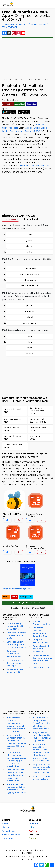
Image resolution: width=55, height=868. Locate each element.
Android (32, 838)
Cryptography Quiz (42, 667)
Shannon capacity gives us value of (41, 778)
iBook (6, 597)
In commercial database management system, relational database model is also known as (16, 725)
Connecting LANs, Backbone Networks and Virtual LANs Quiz (42, 659)
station (30, 354)
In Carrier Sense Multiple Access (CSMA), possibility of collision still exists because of (42, 723)
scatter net (30, 311)
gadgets (30, 240)
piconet (30, 246)
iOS (30, 842)
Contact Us (7, 838)
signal (30, 348)
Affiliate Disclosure (11, 835)
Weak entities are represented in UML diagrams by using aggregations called (17, 788)
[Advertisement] (27, 58)
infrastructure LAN (30, 286)
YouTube (33, 831)
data (30, 342)
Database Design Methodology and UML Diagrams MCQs (17, 645)
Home (5, 823)
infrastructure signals (30, 274)
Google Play (26, 597)
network (30, 317)
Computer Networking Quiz (40, 641)
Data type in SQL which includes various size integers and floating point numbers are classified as (16, 759)
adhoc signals (30, 280)
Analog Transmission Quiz (41, 623)
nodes (30, 235)
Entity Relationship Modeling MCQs (15, 671)
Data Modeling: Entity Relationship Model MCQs (15, 626)
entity (30, 252)
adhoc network (30, 268)
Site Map (6, 827)
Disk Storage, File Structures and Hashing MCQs (15, 663)
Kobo (14, 597)
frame (30, 336)
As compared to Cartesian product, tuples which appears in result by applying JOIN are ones (16, 742)
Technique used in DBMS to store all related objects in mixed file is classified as (15, 775)
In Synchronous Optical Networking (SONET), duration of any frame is (43, 737)
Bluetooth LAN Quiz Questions (35, 165)
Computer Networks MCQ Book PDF (17, 589)
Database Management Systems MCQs (14, 654)
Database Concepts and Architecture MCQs (16, 635)
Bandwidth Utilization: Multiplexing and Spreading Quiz (41, 632)
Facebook (33, 823)
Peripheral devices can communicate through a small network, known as (42, 768)
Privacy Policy (8, 831)
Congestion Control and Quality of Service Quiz (42, 649)
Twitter (32, 827)
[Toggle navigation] (50, 4)
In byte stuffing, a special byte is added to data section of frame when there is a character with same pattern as (41, 752)
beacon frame (30, 323)
